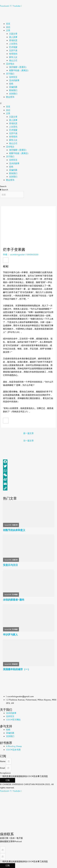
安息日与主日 (10, 565)
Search (3, 186)
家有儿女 (13, 57)
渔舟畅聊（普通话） (18, 67)
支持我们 (13, 94)
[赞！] (6, 260)
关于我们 (10, 74)
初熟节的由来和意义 (14, 530)
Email (3, 768)
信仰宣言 (13, 77)
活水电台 (10, 64)
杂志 (8, 27)
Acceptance (5, 773)
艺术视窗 (13, 47)
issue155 (8, 560)
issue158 (8, 629)
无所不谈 (13, 50)
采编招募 (13, 87)
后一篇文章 (28, 441)
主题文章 (13, 34)
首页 (8, 24)
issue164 (8, 664)
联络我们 (13, 90)
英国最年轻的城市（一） (17, 669)
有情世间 (13, 54)
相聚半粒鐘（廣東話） (19, 70)
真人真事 (13, 37)
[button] (28, 103)
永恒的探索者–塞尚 (14, 600)
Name (3, 761)
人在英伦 (13, 44)
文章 (8, 30)
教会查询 (10, 97)
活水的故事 (14, 80)
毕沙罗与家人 (10, 635)
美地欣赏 (13, 40)
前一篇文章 (28, 433)
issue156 (8, 525)
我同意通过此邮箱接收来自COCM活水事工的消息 (25, 776)
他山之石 (13, 60)
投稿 (11, 84)
